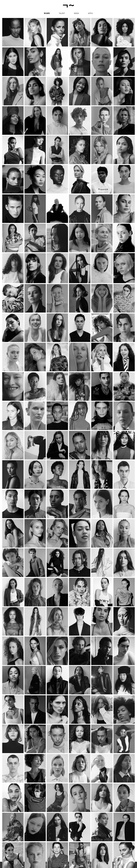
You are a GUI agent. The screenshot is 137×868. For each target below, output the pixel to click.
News (76, 13)
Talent (62, 13)
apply (90, 13)
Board (47, 13)
